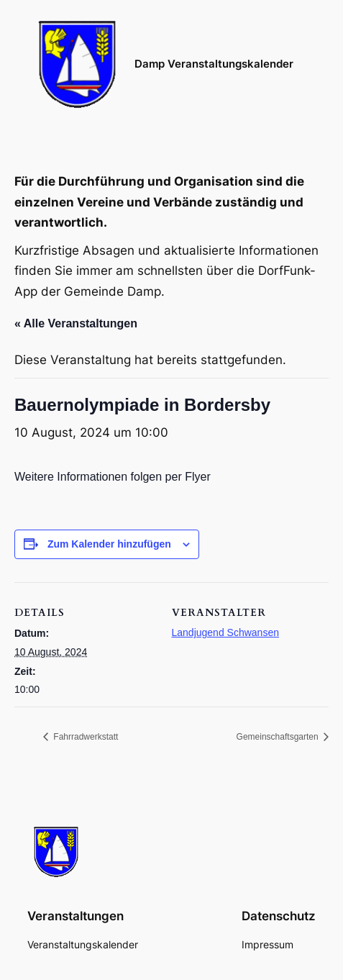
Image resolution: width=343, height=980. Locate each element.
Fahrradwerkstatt (84, 737)
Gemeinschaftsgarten (279, 737)
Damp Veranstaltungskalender (214, 64)
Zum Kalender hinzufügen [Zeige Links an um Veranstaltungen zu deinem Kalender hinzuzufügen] (109, 544)
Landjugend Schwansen (225, 632)
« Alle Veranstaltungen (76, 323)
